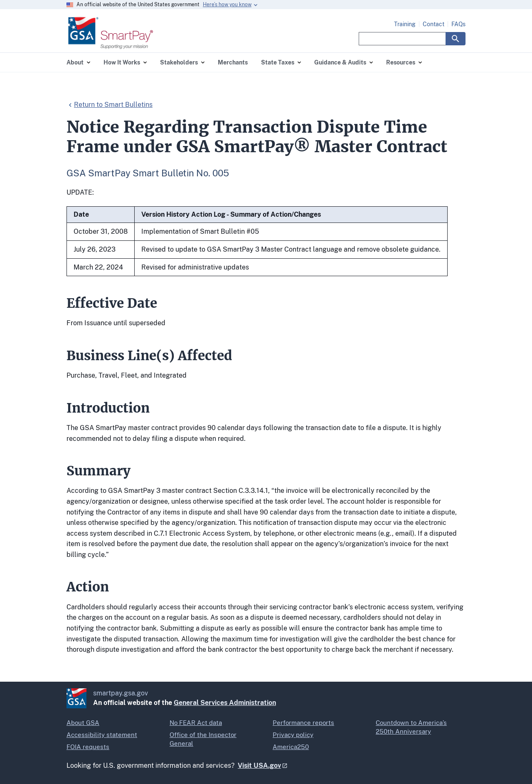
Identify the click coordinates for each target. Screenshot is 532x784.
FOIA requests (88, 747)
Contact (433, 24)
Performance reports (303, 723)
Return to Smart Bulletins (113, 105)
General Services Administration (225, 703)
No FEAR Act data (196, 723)
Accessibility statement (102, 735)
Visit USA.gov (259, 765)
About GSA (83, 723)
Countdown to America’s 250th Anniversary (411, 727)
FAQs (458, 24)
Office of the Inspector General (203, 739)
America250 (291, 747)
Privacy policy (293, 735)
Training (405, 24)
